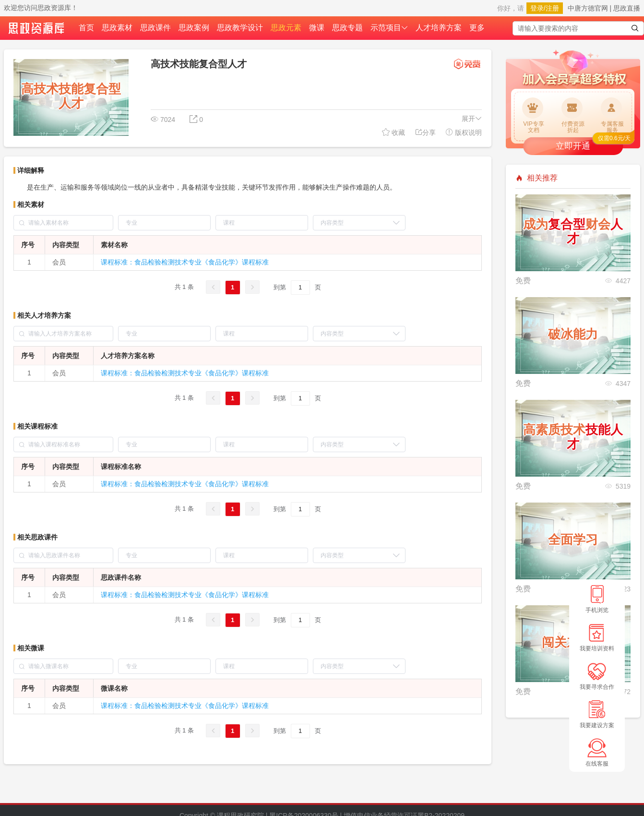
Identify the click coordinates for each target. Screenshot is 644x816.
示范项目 (389, 28)
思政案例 (194, 28)
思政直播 (627, 8)
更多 (477, 28)
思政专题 (347, 28)
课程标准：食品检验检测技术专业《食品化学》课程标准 (185, 262)
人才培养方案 (439, 28)
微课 (317, 28)
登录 (537, 8)
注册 (552, 8)
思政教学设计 (240, 28)
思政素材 (117, 28)
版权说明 (464, 132)
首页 (86, 28)
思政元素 (286, 28)
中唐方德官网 (588, 8)
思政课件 (155, 28)
